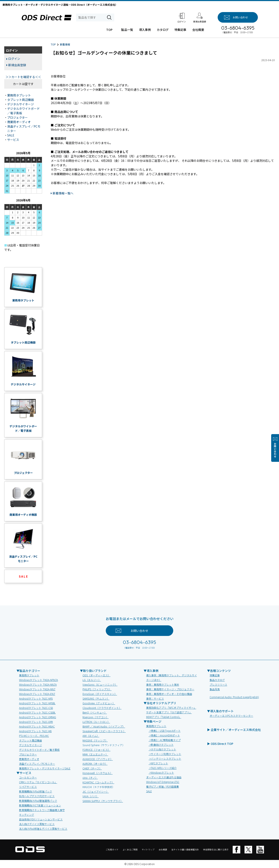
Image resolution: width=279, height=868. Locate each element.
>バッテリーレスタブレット (165, 759)
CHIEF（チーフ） (92, 768)
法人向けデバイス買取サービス (37, 824)
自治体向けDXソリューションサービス (41, 819)
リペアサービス (28, 787)
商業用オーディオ (19, 122)
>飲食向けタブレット (161, 745)
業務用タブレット (19, 95)
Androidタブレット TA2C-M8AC (37, 726)
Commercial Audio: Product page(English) (234, 697)
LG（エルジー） (92, 680)
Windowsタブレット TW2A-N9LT (37, 689)
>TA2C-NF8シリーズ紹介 (163, 768)
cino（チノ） (90, 778)
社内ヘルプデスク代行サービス (37, 796)
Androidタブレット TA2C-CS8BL (37, 712)
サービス (13, 140)
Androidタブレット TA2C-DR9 (36, 722)
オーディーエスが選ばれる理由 (164, 777)
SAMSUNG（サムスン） (96, 698)
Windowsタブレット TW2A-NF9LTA (38, 680)
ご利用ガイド (112, 849)
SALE (11, 135)
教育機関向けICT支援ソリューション (40, 805)
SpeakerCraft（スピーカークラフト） (104, 731)
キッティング (27, 815)
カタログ (163, 30)
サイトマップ (148, 849)
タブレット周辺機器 (21, 100)
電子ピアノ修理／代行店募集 (163, 786)
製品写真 (215, 689)
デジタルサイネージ (21, 104)
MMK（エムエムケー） (95, 754)
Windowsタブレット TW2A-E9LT (37, 694)
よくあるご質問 (130, 849)
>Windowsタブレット (161, 772)
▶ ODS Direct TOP (220, 744)
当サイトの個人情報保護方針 (185, 849)
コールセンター (28, 777)
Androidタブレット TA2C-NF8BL (37, 703)
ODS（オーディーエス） (96, 675)
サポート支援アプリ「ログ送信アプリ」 (169, 712)
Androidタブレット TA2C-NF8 (36, 698)
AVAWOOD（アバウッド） (98, 759)
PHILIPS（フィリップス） (97, 689)
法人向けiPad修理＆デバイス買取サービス (43, 829)
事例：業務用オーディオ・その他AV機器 (169, 694)
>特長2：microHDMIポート (164, 735)
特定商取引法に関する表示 (216, 849)
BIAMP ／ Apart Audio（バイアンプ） (104, 726)
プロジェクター (17, 117)
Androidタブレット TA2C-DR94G (38, 717)
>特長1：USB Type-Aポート (165, 731)
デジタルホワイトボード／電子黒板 (39, 750)
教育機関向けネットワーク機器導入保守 (42, 810)
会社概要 (198, 30)
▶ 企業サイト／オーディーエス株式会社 (234, 730)
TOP (109, 30)
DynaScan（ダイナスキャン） (100, 694)
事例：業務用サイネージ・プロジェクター (170, 689)
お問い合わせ (275, 450)
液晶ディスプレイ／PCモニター (37, 764)
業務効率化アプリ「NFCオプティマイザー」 (171, 708)
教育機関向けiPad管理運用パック (38, 801)
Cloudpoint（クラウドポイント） (102, 708)
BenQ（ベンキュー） (95, 712)
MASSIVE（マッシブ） (95, 740)
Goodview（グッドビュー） (99, 703)
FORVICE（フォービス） (96, 750)
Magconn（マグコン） (96, 717)
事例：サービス (155, 698)
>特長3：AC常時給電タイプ (165, 740)
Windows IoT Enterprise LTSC (163, 782)
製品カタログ (217, 680)
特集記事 (180, 30)
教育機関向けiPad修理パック (36, 791)
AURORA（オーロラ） (95, 764)
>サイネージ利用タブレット (165, 754)
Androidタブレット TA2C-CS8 (36, 708)
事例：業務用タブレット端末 (163, 684)
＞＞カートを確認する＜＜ (23, 77)
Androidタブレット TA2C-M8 (35, 731)
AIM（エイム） (91, 736)
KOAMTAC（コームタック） (98, 782)
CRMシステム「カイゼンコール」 (38, 782)
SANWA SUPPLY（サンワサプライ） (103, 801)
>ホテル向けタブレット (162, 749)
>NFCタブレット (158, 763)
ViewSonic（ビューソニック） (100, 684)
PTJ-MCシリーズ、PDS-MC (34, 736)
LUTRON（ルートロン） (96, 722)
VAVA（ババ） (91, 796)
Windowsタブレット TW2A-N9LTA (38, 684)
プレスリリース (218, 684)
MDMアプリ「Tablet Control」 (164, 717)
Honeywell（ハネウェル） (98, 773)
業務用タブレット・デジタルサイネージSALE (45, 768)
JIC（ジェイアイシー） (96, 792)
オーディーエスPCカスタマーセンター (231, 716)
